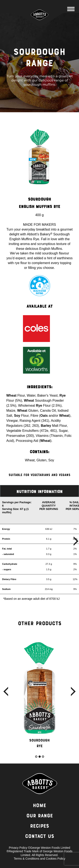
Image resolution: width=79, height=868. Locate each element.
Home (39, 806)
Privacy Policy (18, 848)
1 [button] (36, 757)
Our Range (40, 816)
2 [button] (40, 757)
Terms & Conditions (26, 859)
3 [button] (43, 757)
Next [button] (73, 691)
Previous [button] (6, 691)
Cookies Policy (56, 859)
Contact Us (40, 837)
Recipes (40, 826)
